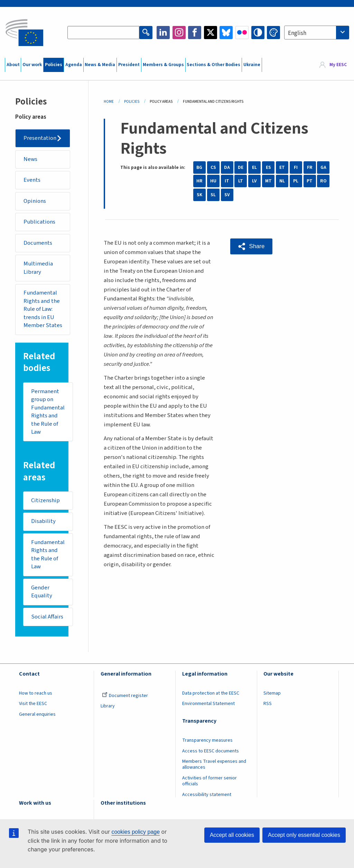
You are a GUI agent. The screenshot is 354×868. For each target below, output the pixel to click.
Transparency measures (207, 740)
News (30, 159)
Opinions (35, 201)
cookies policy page (136, 832)
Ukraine (252, 65)
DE (241, 168)
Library (108, 706)
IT (227, 181)
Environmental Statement (208, 704)
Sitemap (272, 693)
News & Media (100, 65)
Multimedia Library (38, 268)
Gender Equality (42, 592)
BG (199, 168)
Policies (54, 65)
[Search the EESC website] (103, 33)
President (129, 65)
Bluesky (226, 33)
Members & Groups (163, 65)
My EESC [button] (338, 65)
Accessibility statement (207, 795)
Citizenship (45, 500)
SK (199, 195)
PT (310, 181)
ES (268, 168)
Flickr (242, 33)
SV (227, 195)
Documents (38, 243)
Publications (39, 222)
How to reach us (36, 693)
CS (213, 168)
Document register (125, 696)
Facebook (195, 33)
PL (296, 181)
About (13, 65)
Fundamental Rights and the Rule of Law (48, 555)
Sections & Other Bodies (213, 65)
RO (323, 181)
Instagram (179, 33)
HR (199, 181)
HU (213, 181)
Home (109, 102)
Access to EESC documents (211, 751)
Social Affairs (47, 617)
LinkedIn (163, 33)
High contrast (258, 33)
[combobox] (317, 33)
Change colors (273, 33)
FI (296, 168)
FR (310, 168)
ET (282, 168)
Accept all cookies (232, 835)
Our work (32, 65)
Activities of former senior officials (209, 781)
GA (323, 168)
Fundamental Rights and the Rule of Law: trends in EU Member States (43, 309)
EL (254, 168)
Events (32, 180)
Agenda (74, 65)
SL (213, 195)
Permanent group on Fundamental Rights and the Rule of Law (48, 412)
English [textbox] (297, 33)
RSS (268, 704)
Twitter (211, 33)
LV (254, 181)
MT (268, 181)
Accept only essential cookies (304, 835)
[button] (251, 246)
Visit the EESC (33, 704)
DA (227, 168)
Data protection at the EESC (211, 693)
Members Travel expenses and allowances (214, 764)
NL (282, 181)
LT (241, 181)
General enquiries (37, 714)
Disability (43, 521)
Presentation (40, 138)
